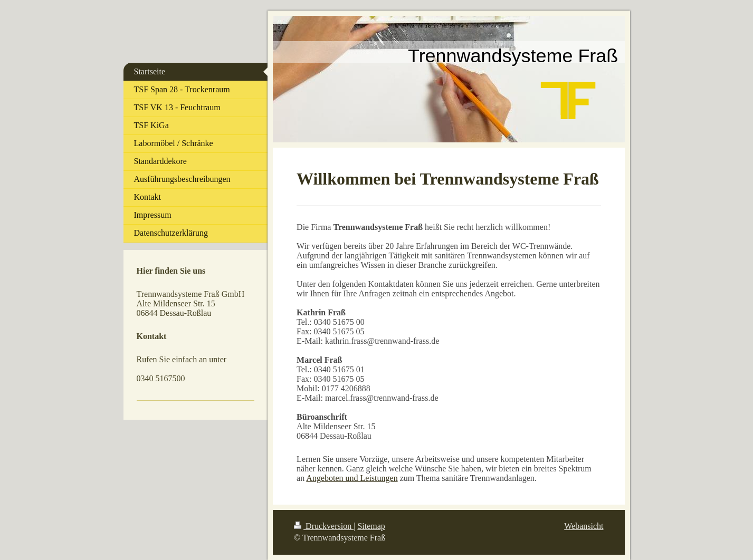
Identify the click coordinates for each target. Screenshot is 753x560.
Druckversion (324, 526)
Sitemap (371, 526)
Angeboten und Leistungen (352, 478)
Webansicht (584, 526)
